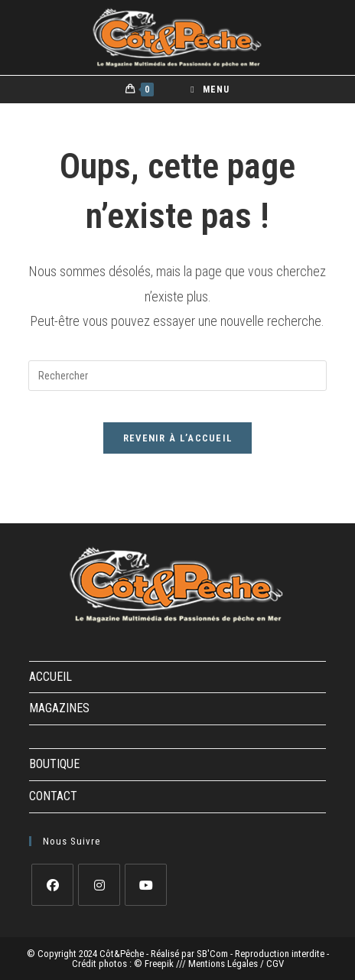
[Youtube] (146, 885)
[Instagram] (99, 885)
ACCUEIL (50, 677)
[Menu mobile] (210, 90)
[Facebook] (52, 885)
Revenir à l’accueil (178, 438)
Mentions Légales (224, 964)
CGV (275, 964)
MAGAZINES (59, 708)
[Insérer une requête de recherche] (177, 376)
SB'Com (212, 954)
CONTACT (53, 796)
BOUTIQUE (54, 764)
